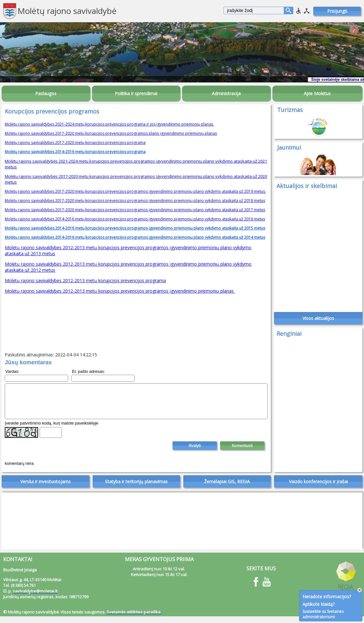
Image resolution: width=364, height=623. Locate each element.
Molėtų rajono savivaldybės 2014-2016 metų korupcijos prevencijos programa (75, 152)
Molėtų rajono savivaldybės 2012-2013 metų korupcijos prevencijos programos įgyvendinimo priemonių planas (120, 291)
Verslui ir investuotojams (45, 488)
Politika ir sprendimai (136, 93)
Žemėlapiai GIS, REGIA (227, 488)
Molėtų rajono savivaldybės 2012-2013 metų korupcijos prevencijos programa (85, 280)
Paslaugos (46, 93)
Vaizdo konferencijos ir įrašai (318, 488)
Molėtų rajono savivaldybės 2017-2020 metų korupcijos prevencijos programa (75, 143)
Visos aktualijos (318, 322)
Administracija (226, 93)
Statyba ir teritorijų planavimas (136, 488)
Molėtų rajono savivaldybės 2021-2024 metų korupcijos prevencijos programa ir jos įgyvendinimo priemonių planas (109, 124)
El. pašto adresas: (88, 371)
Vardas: (12, 371)
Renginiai (289, 337)
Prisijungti (337, 11)
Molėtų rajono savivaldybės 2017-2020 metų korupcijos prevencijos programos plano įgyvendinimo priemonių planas (111, 133)
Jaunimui (289, 147)
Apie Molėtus (317, 93)
